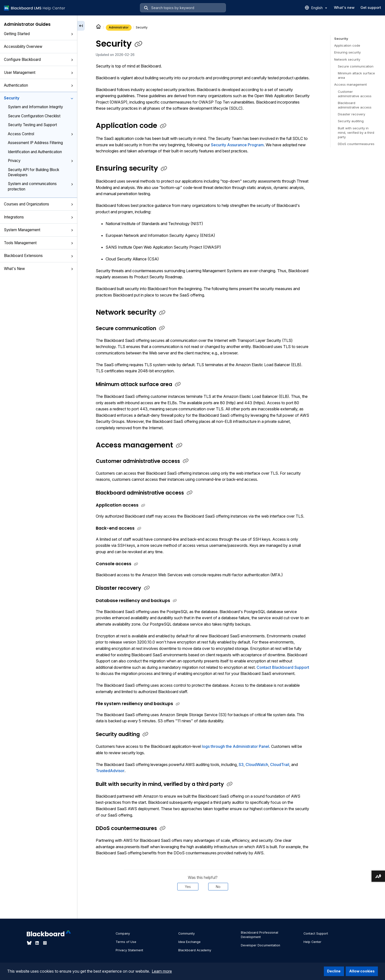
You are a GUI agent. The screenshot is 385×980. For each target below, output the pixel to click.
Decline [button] (334, 971)
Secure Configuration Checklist (34, 116)
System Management (39, 230)
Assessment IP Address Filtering (35, 143)
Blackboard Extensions (39, 256)
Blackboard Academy (195, 950)
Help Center (312, 942)
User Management (39, 73)
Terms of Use (126, 942)
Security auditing (351, 121)
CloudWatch (257, 765)
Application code (347, 45)
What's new (344, 7)
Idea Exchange (189, 942)
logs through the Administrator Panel (235, 746)
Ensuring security (347, 52)
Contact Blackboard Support (283, 667)
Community (186, 933)
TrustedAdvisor (110, 771)
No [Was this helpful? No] (218, 887)
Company (123, 933)
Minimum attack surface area (356, 75)
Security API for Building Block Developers (34, 172)
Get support (371, 7)
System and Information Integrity (35, 107)
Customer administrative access (355, 94)
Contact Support (316, 933)
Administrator (119, 27)
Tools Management (39, 243)
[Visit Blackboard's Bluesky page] (30, 943)
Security (39, 98)
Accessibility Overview (23, 47)
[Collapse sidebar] (81, 26)
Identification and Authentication (35, 152)
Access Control (41, 134)
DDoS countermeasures (356, 144)
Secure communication (356, 66)
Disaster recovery (351, 114)
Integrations (39, 217)
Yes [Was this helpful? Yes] (188, 887)
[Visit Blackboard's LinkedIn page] (38, 943)
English (319, 8)
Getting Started (39, 34)
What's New (39, 269)
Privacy (41, 161)
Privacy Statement (129, 950)
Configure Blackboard (39, 60)
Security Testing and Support (32, 125)
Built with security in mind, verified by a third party (356, 133)
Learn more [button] (162, 971)
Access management (351, 84)
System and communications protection (41, 186)
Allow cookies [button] (362, 971)
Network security (347, 59)
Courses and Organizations (39, 204)
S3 (241, 765)
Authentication (39, 85)
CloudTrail (280, 765)
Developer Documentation (261, 945)
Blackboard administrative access (355, 105)
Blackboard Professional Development (260, 935)
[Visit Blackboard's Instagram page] (45, 943)
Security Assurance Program (237, 145)
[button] (72, 34)
